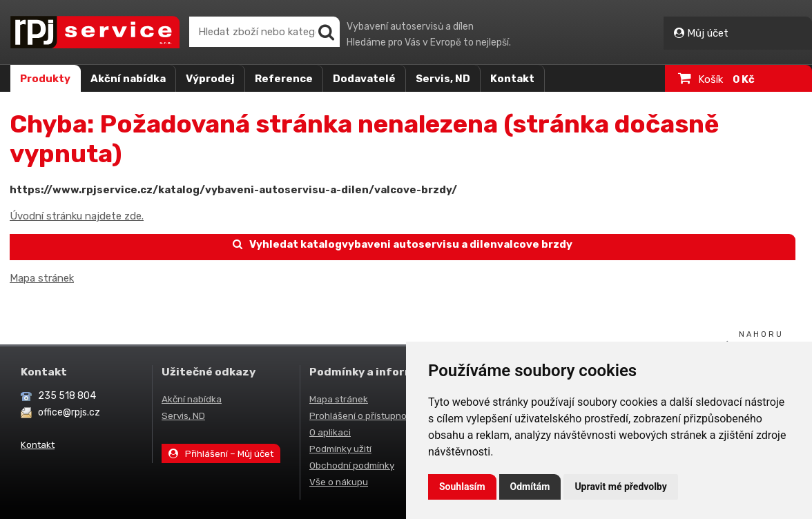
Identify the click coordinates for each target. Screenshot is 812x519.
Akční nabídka (128, 79)
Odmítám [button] (530, 487)
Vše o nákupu (339, 482)
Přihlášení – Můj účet (221, 453)
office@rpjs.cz (69, 412)
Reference (284, 79)
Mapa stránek (42, 278)
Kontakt (512, 79)
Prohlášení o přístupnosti (363, 415)
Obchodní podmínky (352, 465)
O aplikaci (330, 432)
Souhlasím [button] (462, 487)
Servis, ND (443, 79)
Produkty (45, 79)
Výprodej (210, 79)
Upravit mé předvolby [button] (620, 487)
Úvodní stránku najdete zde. (77, 216)
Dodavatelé (364, 79)
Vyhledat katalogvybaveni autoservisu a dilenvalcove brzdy (403, 244)
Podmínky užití (340, 449)
